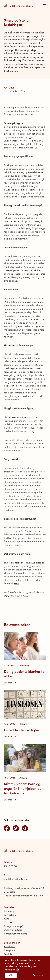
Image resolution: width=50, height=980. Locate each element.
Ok (11, 975)
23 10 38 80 (10, 866)
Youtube (9, 954)
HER (16, 584)
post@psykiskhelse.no (16, 879)
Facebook (9, 946)
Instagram (9, 950)
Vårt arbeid (10, 915)
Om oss (8, 922)
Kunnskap (9, 911)
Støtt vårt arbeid (13, 930)
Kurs (6, 919)
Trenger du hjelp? (13, 926)
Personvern (39, 975)
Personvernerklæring (15, 934)
